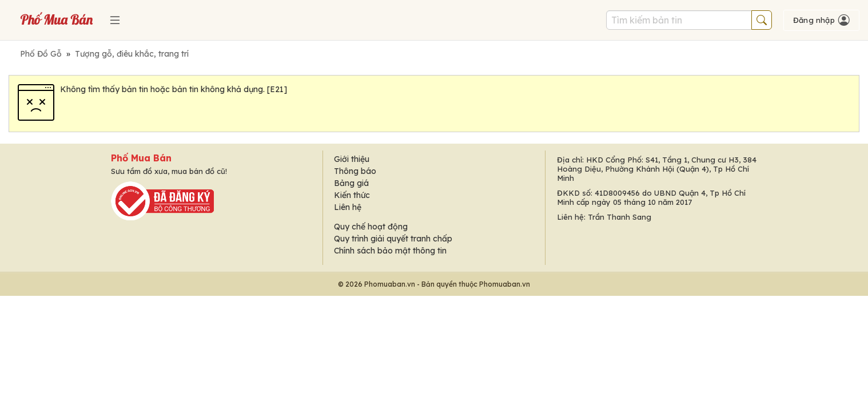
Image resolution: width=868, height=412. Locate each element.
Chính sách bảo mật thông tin (390, 251)
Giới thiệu (352, 159)
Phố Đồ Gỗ (41, 54)
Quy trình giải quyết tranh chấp (393, 239)
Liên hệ (348, 207)
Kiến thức (352, 195)
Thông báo (355, 171)
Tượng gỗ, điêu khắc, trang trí (132, 54)
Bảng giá (351, 183)
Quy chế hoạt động (371, 227)
